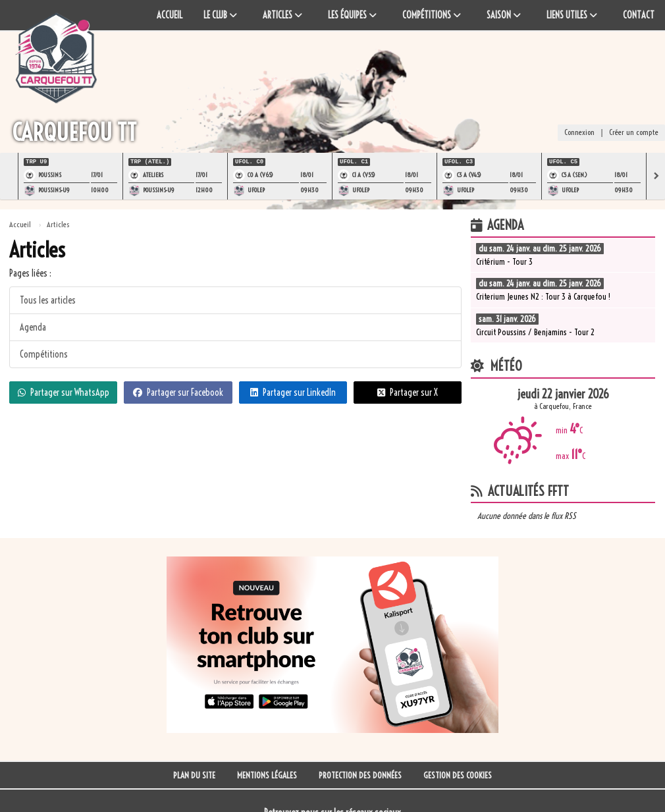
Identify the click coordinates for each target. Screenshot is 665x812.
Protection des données (360, 775)
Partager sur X (408, 391)
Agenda (33, 326)
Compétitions (44, 353)
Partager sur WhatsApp (64, 391)
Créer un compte (634, 133)
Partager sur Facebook (178, 391)
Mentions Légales (267, 775)
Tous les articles (48, 299)
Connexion (579, 133)
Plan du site (194, 775)
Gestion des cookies (458, 775)
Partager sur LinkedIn (293, 391)
